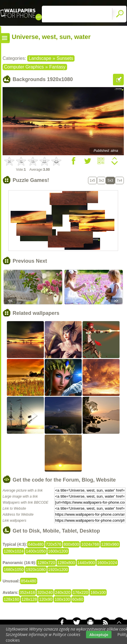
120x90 (46, 599)
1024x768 (90, 544)
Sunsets (65, 58)
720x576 (54, 544)
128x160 (11, 599)
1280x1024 (14, 551)
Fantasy (57, 67)
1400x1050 (36, 551)
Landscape (40, 58)
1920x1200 (58, 570)
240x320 (63, 592)
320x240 (45, 592)
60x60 (78, 599)
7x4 (119, 180)
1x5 (92, 180)
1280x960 (110, 544)
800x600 (71, 544)
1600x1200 (58, 551)
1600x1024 (107, 563)
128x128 (29, 599)
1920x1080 (36, 570)
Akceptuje (99, 635)
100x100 (62, 599)
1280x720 (46, 563)
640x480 (36, 544)
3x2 (101, 180)
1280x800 (66, 563)
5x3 (110, 180)
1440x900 (86, 563)
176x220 (81, 592)
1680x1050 (14, 570)
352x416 (28, 592)
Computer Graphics (24, 67)
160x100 (98, 592)
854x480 (29, 581)
